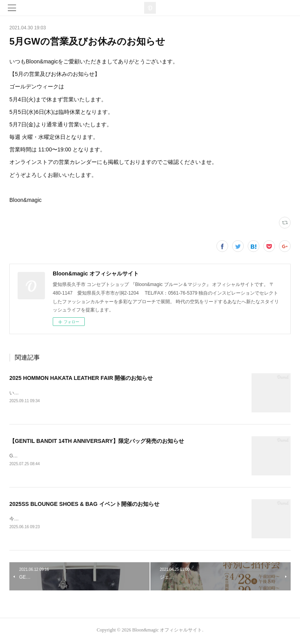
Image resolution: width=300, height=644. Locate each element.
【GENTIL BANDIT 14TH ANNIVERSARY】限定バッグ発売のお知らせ (97, 441)
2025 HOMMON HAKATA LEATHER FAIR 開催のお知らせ (81, 378)
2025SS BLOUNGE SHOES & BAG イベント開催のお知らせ (84, 505)
